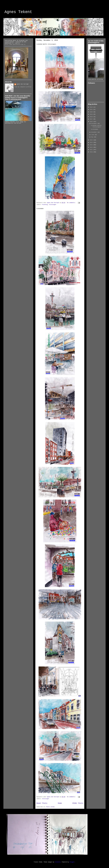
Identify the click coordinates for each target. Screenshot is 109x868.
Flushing (45, 205)
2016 (92, 122)
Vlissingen (53, 205)
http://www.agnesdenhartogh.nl (15, 44)
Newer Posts (42, 803)
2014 (92, 142)
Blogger (72, 862)
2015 (92, 140)
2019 (92, 114)
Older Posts (78, 803)
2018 (92, 117)
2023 (92, 107)
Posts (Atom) (50, 807)
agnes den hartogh (22, 84)
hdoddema (58, 862)
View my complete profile (23, 87)
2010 (92, 152)
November (94, 132)
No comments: (72, 203)
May (93, 137)
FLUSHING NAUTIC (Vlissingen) (46, 44)
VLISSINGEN (40, 209)
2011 (92, 150)
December (94, 124)
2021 (92, 110)
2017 (92, 119)
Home (60, 803)
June (93, 135)
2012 (92, 147)
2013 (92, 145)
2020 (92, 112)
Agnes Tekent (18, 12)
